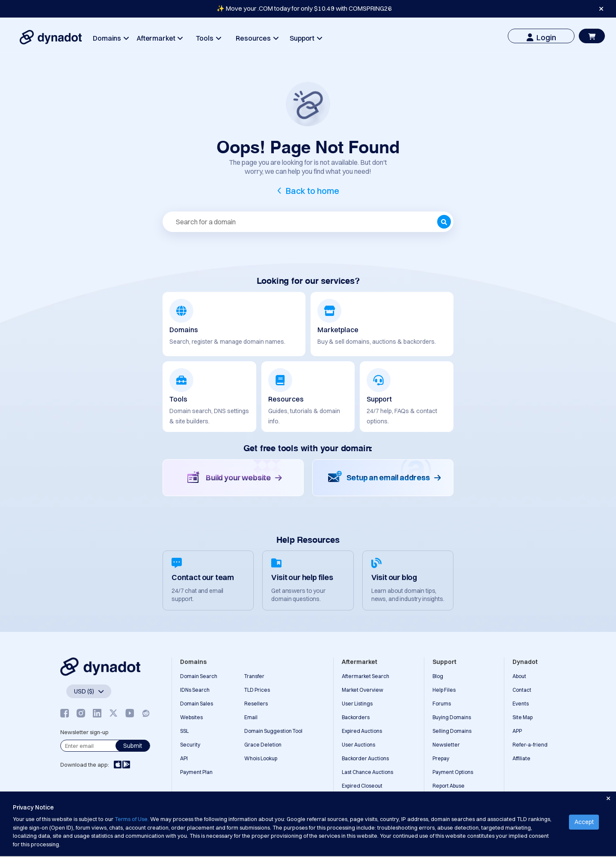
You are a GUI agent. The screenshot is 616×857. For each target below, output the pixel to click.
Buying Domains (452, 717)
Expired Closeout (362, 786)
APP (517, 731)
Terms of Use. (132, 819)
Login (541, 37)
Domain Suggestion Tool (273, 731)
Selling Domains (452, 731)
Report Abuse (449, 786)
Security (190, 745)
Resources (257, 38)
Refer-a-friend (530, 745)
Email (251, 717)
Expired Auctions (362, 731)
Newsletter (446, 745)
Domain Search (199, 676)
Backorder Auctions (365, 758)
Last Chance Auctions (367, 772)
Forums (442, 704)
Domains (111, 38)
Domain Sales (197, 704)
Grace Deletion (263, 745)
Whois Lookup (261, 758)
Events (521, 704)
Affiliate (521, 758)
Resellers (256, 704)
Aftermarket (160, 38)
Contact (522, 690)
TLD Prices (257, 690)
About (519, 676)
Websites (191, 717)
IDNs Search (195, 690)
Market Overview (363, 690)
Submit (133, 746)
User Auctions (358, 745)
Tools (209, 38)
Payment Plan (196, 772)
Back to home (312, 191)
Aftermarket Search (366, 676)
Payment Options (453, 772)
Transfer (254, 676)
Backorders (356, 717)
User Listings (357, 704)
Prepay (441, 758)
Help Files (444, 690)
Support (306, 38)
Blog (438, 676)
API (184, 758)
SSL (184, 731)
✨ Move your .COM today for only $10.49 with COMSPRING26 (304, 8)
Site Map (523, 717)
